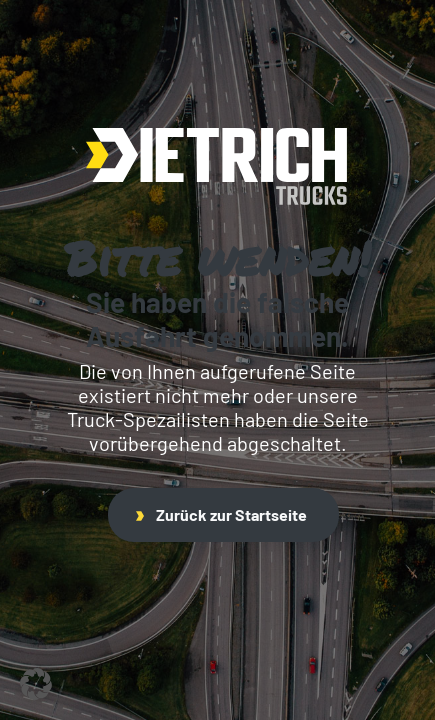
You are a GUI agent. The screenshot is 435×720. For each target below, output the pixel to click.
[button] (36, 684)
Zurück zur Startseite (221, 514)
